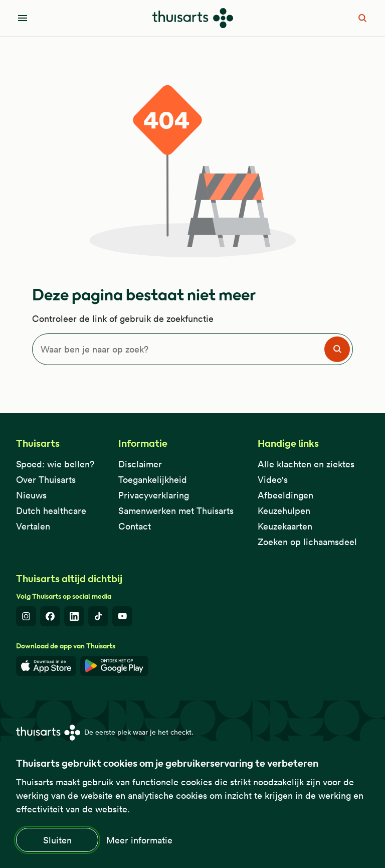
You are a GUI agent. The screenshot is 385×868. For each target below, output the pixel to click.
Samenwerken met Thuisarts (176, 511)
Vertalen (33, 526)
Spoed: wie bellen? (55, 464)
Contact (135, 526)
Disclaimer (140, 464)
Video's (273, 480)
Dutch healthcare (51, 511)
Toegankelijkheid (153, 480)
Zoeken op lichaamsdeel (307, 542)
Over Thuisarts (46, 480)
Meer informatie (139, 840)
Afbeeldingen (285, 495)
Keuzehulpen (284, 511)
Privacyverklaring (154, 495)
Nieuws (31, 495)
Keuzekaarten (285, 526)
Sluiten (57, 840)
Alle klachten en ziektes (306, 464)
